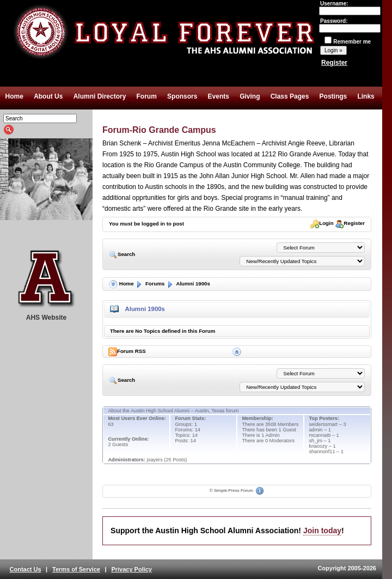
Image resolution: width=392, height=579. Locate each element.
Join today (322, 531)
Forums (150, 284)
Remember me (348, 42)
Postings (333, 96)
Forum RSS (128, 352)
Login (322, 223)
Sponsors (182, 96)
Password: (350, 25)
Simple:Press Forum (234, 490)
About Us (48, 96)
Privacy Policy (131, 569)
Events (219, 96)
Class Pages (290, 96)
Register (334, 63)
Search (123, 254)
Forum (147, 96)
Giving (250, 96)
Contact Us (26, 569)
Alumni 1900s (188, 284)
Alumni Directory (100, 96)
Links (366, 96)
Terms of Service (76, 569)
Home (14, 96)
